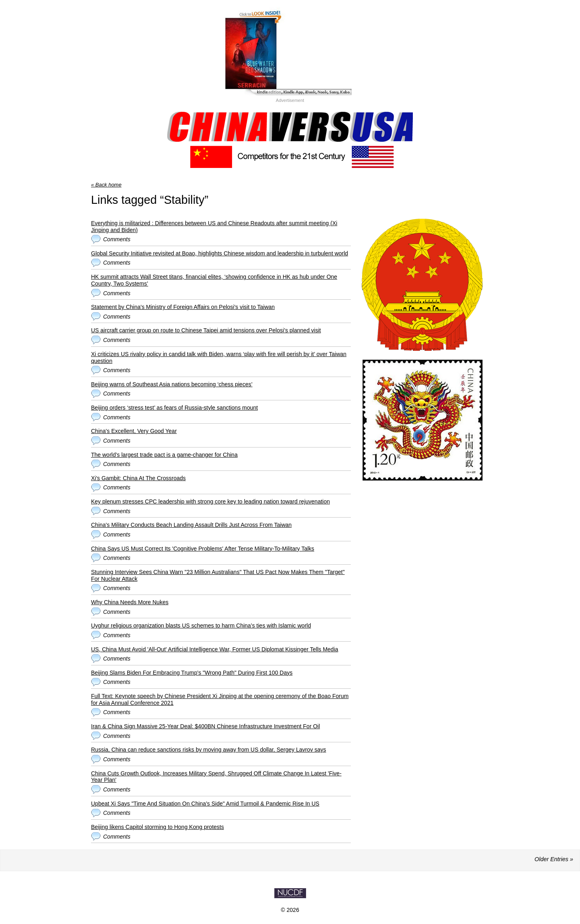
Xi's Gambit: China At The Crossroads (138, 478)
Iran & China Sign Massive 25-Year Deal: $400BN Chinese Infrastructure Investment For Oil (205, 726)
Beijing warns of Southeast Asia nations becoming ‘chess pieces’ (172, 384)
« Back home (106, 185)
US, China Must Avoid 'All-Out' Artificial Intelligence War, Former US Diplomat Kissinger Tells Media (215, 649)
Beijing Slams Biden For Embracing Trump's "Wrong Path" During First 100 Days (192, 673)
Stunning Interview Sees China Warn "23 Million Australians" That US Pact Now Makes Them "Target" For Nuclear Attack (218, 575)
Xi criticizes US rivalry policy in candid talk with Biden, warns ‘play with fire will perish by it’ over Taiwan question (219, 357)
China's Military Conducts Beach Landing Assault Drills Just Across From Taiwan (191, 525)
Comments (117, 239)
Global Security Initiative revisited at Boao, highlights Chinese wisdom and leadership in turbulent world (220, 253)
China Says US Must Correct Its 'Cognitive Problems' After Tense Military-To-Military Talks (203, 549)
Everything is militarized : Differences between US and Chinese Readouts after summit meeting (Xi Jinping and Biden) (214, 227)
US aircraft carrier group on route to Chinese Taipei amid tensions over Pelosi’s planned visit (206, 330)
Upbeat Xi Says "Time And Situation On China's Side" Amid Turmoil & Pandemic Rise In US (205, 804)
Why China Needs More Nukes (130, 602)
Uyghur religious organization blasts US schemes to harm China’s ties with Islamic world (201, 626)
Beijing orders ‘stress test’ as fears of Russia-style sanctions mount (174, 408)
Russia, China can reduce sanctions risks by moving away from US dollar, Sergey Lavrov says (209, 750)
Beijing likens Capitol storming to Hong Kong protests (157, 827)
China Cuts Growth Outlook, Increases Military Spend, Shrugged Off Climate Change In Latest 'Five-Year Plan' (216, 777)
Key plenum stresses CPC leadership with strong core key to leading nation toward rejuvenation (210, 501)
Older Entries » (554, 859)
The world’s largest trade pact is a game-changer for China (164, 455)
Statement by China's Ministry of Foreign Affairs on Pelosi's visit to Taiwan (183, 307)
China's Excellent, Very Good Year (134, 431)
